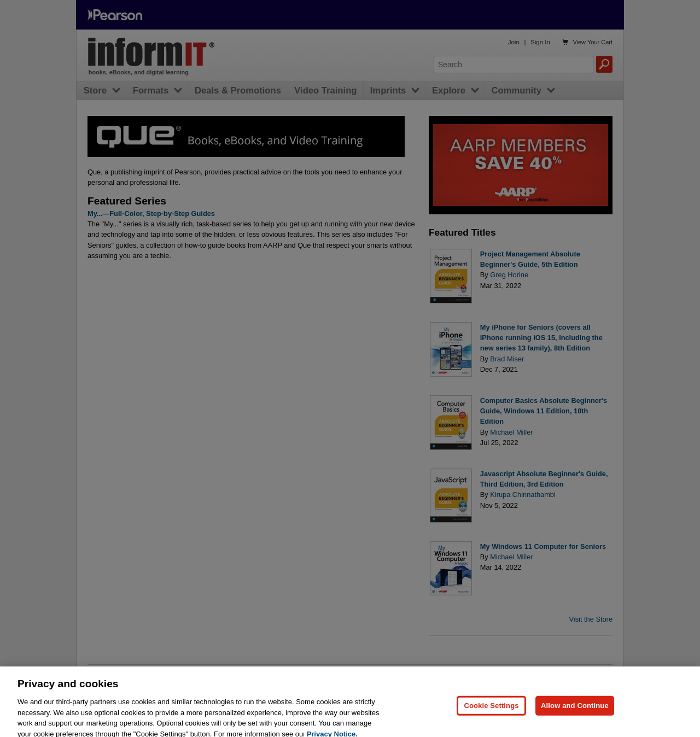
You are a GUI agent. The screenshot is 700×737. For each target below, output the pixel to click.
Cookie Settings (491, 709)
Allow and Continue (575, 709)
